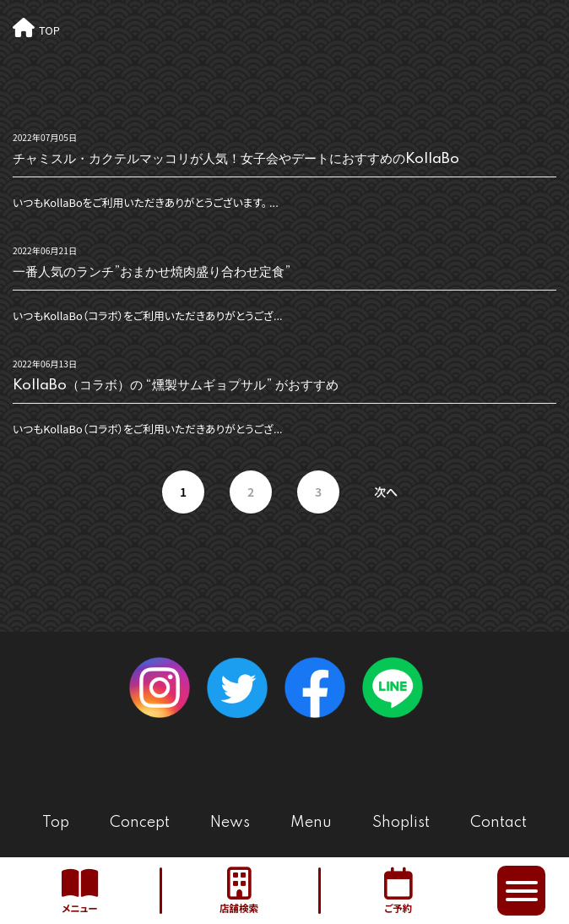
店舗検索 (239, 891)
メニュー (80, 891)
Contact (499, 823)
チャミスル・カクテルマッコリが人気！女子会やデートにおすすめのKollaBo (236, 159)
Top (56, 823)
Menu (311, 823)
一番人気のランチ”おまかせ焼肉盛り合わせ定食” (152, 272)
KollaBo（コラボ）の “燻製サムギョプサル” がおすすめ (176, 386)
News (230, 823)
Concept (140, 823)
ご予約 (398, 891)
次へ (386, 492)
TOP (49, 30)
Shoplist (401, 823)
